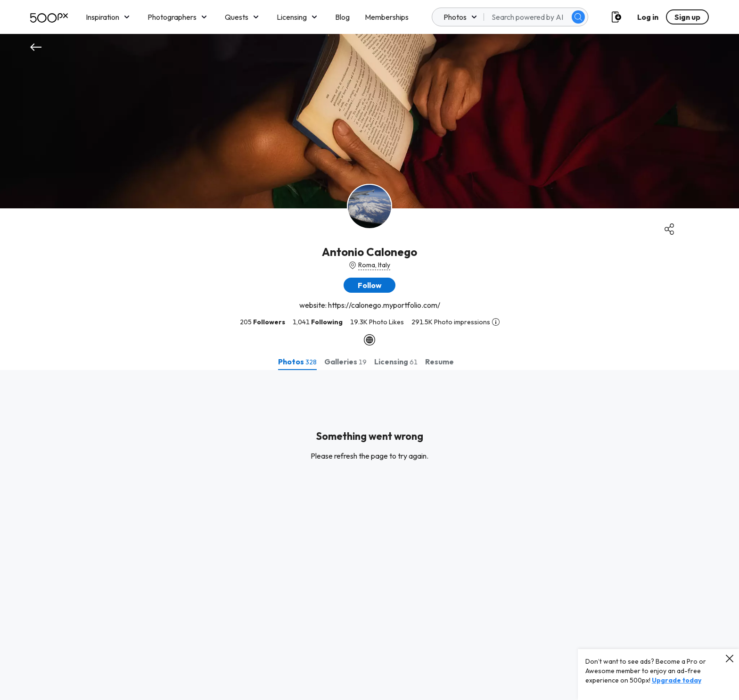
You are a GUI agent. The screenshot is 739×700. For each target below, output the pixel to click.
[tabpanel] (369, 535)
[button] (369, 285)
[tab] (297, 362)
